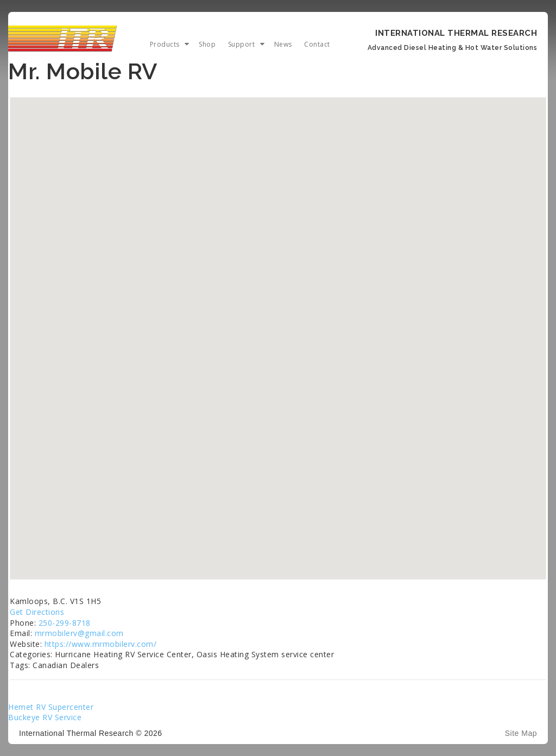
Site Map (521, 733)
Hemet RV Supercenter (51, 707)
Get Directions (37, 612)
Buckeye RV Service (45, 717)
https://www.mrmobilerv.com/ (101, 644)
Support (242, 44)
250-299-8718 (65, 623)
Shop (207, 44)
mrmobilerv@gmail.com (79, 633)
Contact (317, 44)
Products (165, 44)
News (283, 44)
